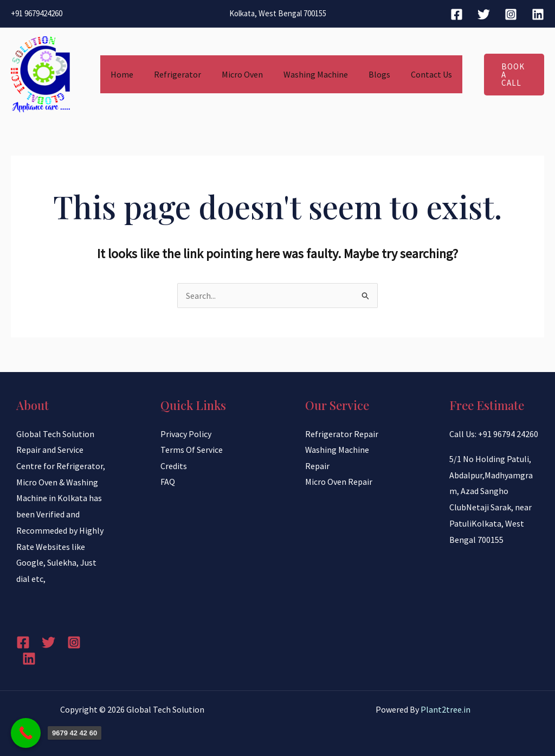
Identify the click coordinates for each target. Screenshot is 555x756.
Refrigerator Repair (342, 434)
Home (126, 74)
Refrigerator (179, 74)
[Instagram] (511, 14)
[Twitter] (484, 14)
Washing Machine (310, 74)
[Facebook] (457, 14)
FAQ (168, 482)
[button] (507, 74)
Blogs (371, 74)
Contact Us (420, 74)
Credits (174, 466)
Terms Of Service (192, 450)
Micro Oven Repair (339, 482)
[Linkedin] (538, 14)
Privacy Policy (186, 434)
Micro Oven (240, 74)
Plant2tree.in (446, 709)
